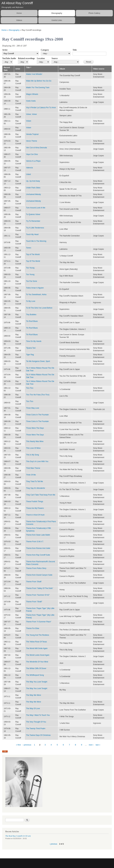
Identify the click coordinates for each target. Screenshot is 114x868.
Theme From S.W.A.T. (35, 542)
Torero (29, 248)
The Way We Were (34, 695)
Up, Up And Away (33, 181)
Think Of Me (31, 475)
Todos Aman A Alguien (35, 288)
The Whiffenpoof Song (35, 675)
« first (18, 745)
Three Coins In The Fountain (37, 415)
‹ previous (27, 745)
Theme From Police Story (36, 568)
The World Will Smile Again (37, 648)
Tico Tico (30, 401)
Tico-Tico (30, 388)
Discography (57, 13)
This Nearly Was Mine (35, 441)
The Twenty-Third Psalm (36, 729)
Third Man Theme (33, 468)
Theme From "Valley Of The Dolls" (40, 588)
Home (19, 13)
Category (45, 50)
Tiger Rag (30, 355)
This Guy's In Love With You (37, 461)
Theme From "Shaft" (34, 602)
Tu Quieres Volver (33, 214)
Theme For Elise (33, 628)
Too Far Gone (32, 281)
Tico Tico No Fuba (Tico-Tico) (38, 395)
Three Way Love (33, 408)
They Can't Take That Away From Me (41, 495)
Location (41, 58)
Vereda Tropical (32, 134)
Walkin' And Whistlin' (34, 74)
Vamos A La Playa (33, 161)
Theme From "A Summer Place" (39, 622)
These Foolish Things (35, 502)
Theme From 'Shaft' (34, 582)
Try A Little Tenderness (35, 228)
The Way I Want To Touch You (38, 715)
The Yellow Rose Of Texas (37, 642)
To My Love (31, 301)
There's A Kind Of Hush (35, 515)
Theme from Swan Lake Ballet (38, 535)
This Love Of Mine (33, 448)
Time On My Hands (34, 341)
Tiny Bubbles (31, 315)
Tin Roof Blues (32, 321)
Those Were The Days (35, 428)
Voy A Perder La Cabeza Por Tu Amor (41, 108)
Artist (5, 50)
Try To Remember (33, 221)
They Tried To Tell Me (35, 481)
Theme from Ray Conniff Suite (38, 555)
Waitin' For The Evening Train (38, 88)
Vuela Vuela (31, 101)
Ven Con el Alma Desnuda (37, 148)
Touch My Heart (32, 234)
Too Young (30, 268)
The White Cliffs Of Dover (36, 668)
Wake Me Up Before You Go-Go (39, 81)
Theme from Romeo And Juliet (38, 548)
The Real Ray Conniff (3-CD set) (18, 836)
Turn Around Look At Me (36, 208)
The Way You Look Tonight (37, 682)
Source (55, 58)
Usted (28, 174)
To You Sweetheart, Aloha (36, 295)
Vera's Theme (32, 141)
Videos (19, 20)
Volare (29, 121)
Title (75, 50)
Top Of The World (33, 261)
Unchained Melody (33, 194)
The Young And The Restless (38, 635)
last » (98, 745)
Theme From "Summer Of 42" (38, 595)
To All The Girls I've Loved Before (39, 308)
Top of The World (33, 254)
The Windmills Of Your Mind (37, 662)
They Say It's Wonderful (36, 488)
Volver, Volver (32, 114)
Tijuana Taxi (31, 348)
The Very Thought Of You (36, 722)
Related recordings (26, 58)
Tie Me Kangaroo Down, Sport (38, 361)
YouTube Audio (9, 58)
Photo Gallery (94, 13)
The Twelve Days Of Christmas (38, 735)
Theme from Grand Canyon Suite (39, 575)
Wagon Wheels (32, 94)
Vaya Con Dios (32, 154)
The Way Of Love (33, 708)
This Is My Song (33, 455)
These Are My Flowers (35, 508)
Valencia (29, 168)
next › (91, 745)
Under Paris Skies (33, 188)
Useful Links (57, 20)
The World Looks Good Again (38, 655)
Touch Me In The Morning (36, 241)
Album (62, 69)
